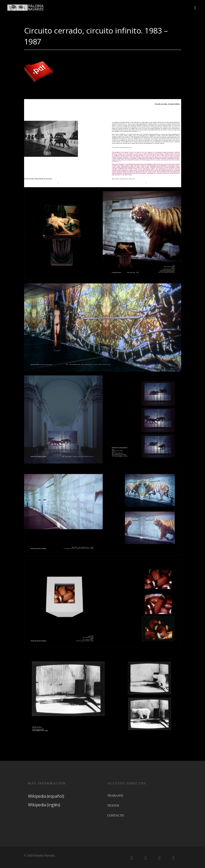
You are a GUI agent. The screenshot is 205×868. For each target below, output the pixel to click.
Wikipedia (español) (46, 796)
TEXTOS (113, 806)
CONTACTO (116, 815)
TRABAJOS (115, 796)
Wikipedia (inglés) (44, 805)
